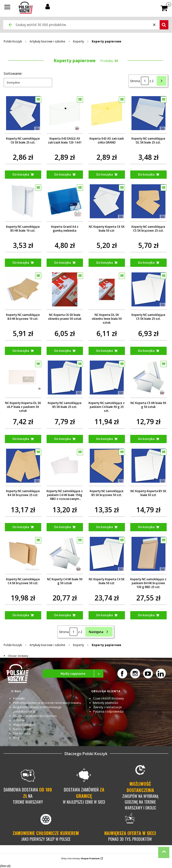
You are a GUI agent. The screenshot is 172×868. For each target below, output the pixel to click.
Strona (135, 81)
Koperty (78, 41)
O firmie (19, 720)
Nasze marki (22, 729)
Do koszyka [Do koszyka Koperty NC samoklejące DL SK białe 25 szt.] (146, 174)
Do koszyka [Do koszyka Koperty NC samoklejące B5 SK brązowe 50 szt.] (105, 527)
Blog (16, 738)
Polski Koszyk (13, 41)
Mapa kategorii (24, 725)
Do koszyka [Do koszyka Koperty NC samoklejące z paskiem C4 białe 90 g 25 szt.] (105, 439)
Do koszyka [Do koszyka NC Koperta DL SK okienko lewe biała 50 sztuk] (105, 351)
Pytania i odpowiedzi (108, 711)
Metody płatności (106, 703)
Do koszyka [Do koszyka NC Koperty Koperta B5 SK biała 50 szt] (146, 527)
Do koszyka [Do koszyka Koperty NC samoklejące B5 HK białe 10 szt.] (21, 263)
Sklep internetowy (80, 858)
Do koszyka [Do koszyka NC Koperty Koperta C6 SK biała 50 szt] (105, 263)
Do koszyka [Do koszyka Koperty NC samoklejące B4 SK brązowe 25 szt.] (21, 527)
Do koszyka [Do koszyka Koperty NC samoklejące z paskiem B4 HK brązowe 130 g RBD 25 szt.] (146, 615)
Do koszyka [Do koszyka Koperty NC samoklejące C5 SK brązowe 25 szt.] (146, 263)
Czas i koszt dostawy (109, 698)
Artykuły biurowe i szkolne (47, 41)
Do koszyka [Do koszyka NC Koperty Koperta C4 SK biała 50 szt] (105, 615)
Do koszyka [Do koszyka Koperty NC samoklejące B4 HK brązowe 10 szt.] (21, 351)
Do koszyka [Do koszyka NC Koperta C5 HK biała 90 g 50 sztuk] (146, 439)
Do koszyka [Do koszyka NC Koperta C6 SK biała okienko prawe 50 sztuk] (63, 351)
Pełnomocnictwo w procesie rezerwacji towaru (47, 703)
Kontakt (19, 698)
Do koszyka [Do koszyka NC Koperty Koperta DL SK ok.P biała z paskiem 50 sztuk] (21, 439)
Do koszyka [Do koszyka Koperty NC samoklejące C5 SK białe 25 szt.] (146, 351)
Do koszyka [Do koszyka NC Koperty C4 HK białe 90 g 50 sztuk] (63, 615)
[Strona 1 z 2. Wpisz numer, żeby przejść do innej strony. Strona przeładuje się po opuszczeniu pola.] (145, 81)
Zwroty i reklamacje (107, 707)
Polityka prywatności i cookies (35, 716)
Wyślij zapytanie (82, 674)
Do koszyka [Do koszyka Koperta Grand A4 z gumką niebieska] (63, 263)
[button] (7, 8)
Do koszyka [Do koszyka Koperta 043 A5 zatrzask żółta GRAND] (105, 174)
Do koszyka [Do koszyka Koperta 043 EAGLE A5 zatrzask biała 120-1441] (63, 174)
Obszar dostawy (18, 656)
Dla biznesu (22, 733)
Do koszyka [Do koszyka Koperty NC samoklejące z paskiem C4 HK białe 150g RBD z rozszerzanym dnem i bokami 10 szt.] (63, 527)
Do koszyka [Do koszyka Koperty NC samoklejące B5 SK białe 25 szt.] (63, 439)
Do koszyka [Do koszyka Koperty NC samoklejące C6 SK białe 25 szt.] (21, 174)
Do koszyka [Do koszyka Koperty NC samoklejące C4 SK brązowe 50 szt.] (21, 615)
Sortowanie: (13, 73)
